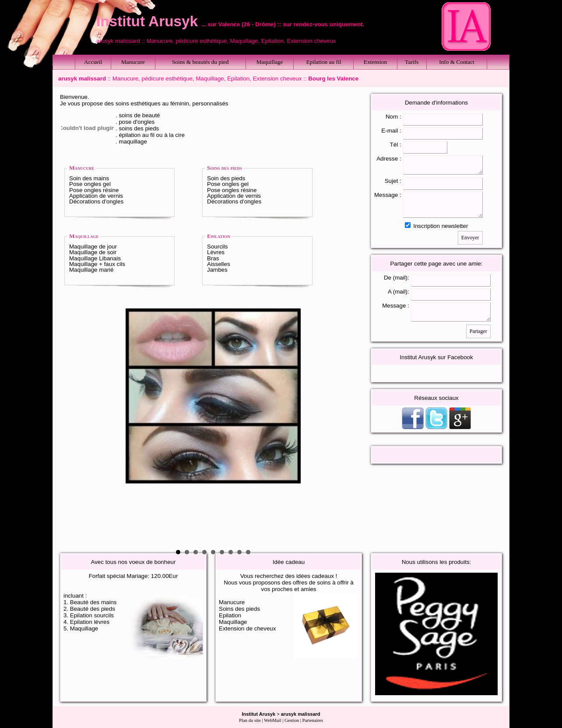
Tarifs (412, 62)
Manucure (133, 62)
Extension (375, 62)
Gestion (292, 720)
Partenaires (313, 720)
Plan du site (250, 720)
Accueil (93, 62)
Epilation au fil (323, 62)
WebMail (272, 720)
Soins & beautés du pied (200, 62)
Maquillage (270, 62)
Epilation (219, 236)
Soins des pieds (225, 168)
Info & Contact (457, 62)
